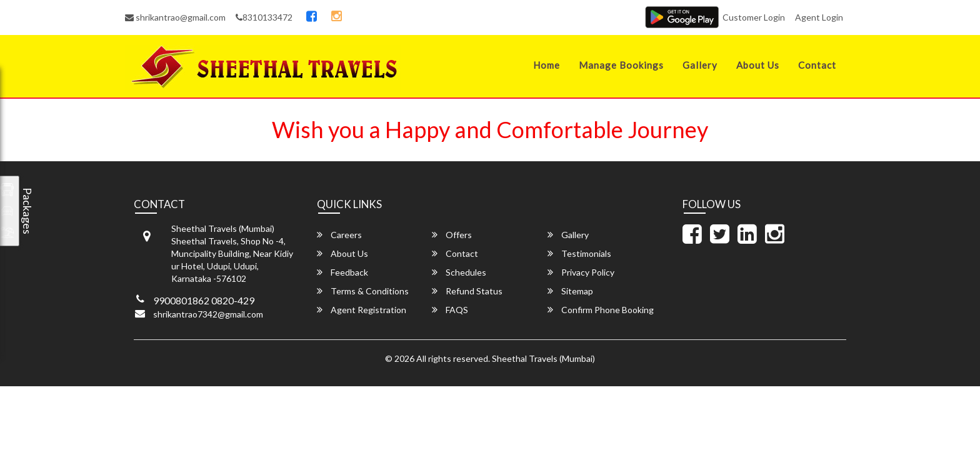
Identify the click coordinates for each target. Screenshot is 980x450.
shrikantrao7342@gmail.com (208, 314)
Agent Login (819, 17)
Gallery (700, 65)
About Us (758, 65)
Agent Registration (362, 310)
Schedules (459, 272)
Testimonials (579, 253)
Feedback (342, 272)
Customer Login (754, 17)
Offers (452, 235)
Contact (817, 65)
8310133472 (264, 17)
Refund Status (467, 291)
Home (547, 65)
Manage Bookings (621, 65)
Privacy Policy (581, 272)
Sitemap (570, 291)
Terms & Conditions (363, 291)
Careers (339, 235)
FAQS (450, 310)
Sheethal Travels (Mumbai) (543, 358)
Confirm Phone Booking (601, 310)
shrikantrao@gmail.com (175, 17)
